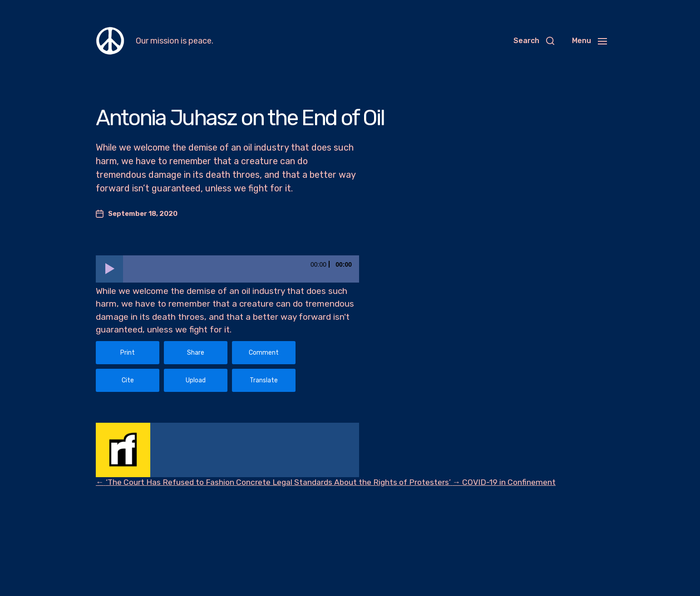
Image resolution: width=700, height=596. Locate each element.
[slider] (241, 269)
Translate (264, 380)
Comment (264, 353)
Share (196, 353)
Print (128, 353)
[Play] (109, 269)
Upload (196, 380)
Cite (128, 380)
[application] (227, 269)
